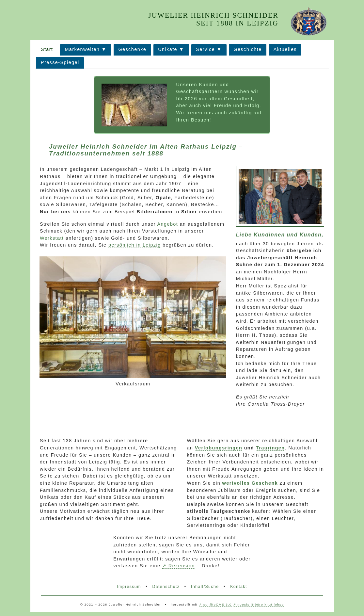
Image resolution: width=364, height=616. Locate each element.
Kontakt (239, 587)
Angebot (168, 224)
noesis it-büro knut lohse (261, 604)
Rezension (182, 566)
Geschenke (132, 49)
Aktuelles (285, 49)
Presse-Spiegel (60, 62)
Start (47, 49)
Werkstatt (52, 238)
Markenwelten (82, 49)
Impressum (129, 587)
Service (205, 49)
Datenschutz (166, 587)
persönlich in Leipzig (135, 245)
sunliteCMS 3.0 (217, 604)
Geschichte (247, 49)
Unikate (168, 49)
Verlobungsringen (219, 448)
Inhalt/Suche (205, 587)
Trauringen (270, 448)
